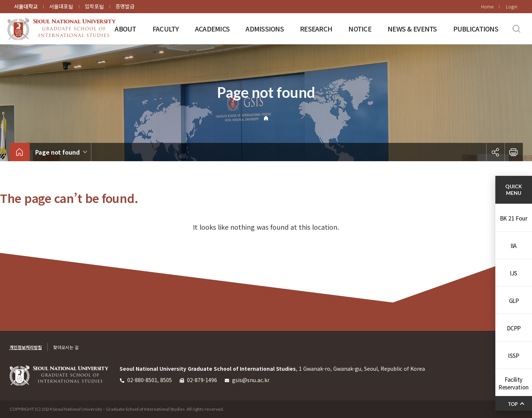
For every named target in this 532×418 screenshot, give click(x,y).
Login (512, 6)
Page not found (58, 152)
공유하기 (495, 152)
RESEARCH (316, 29)
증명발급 (125, 6)
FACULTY (166, 29)
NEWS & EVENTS (412, 29)
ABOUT (125, 29)
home (20, 152)
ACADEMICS (212, 29)
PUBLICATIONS (476, 29)
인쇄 (514, 152)
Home (487, 6)
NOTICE (360, 29)
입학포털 (94, 6)
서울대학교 (26, 6)
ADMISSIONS (265, 29)
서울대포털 (61, 6)
